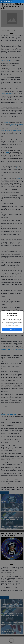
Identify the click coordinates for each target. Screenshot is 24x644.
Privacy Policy (5, 321)
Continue (12, 330)
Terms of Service (18, 318)
